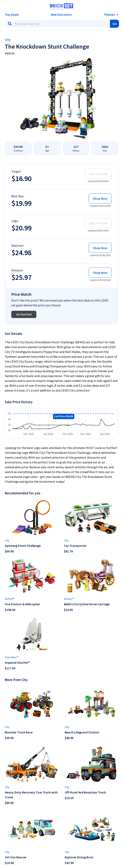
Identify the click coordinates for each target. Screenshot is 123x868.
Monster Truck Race (19, 732)
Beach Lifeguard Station (82, 732)
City (8, 40)
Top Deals (12, 14)
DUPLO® (10, 599)
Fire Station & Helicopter (22, 604)
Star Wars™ (12, 657)
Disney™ (69, 599)
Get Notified (24, 314)
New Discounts (61, 14)
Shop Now (100, 198)
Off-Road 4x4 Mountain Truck (85, 792)
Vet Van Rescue (15, 857)
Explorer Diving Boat (79, 857)
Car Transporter (75, 546)
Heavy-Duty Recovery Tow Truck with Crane (31, 795)
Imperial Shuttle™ (17, 663)
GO (114, 24)
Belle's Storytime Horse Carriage (87, 604)
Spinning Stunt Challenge (23, 546)
